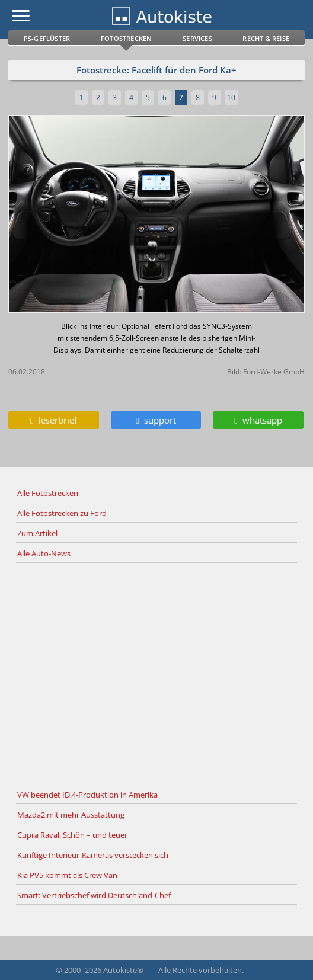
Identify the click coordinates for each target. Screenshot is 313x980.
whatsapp (258, 420)
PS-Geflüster (47, 38)
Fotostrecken (126, 38)
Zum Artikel (37, 533)
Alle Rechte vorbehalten (200, 970)
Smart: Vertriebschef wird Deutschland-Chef (94, 895)
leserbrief (53, 420)
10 (231, 97)
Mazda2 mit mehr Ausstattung (71, 815)
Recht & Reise (266, 38)
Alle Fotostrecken (48, 493)
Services (197, 38)
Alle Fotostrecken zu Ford (62, 513)
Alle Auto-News (44, 553)
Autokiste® (123, 970)
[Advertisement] (156, 674)
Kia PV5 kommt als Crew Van (67, 875)
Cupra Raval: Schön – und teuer (72, 835)
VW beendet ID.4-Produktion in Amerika (87, 795)
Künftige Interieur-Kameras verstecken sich (93, 855)
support (156, 420)
